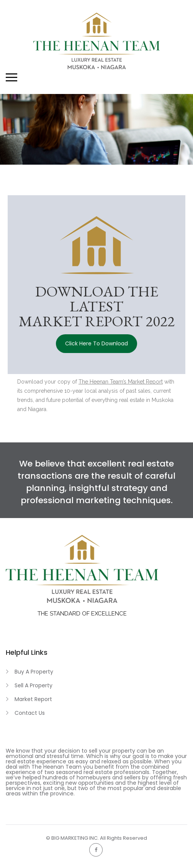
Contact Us (30, 713)
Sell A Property (34, 685)
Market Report (33, 699)
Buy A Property (34, 672)
